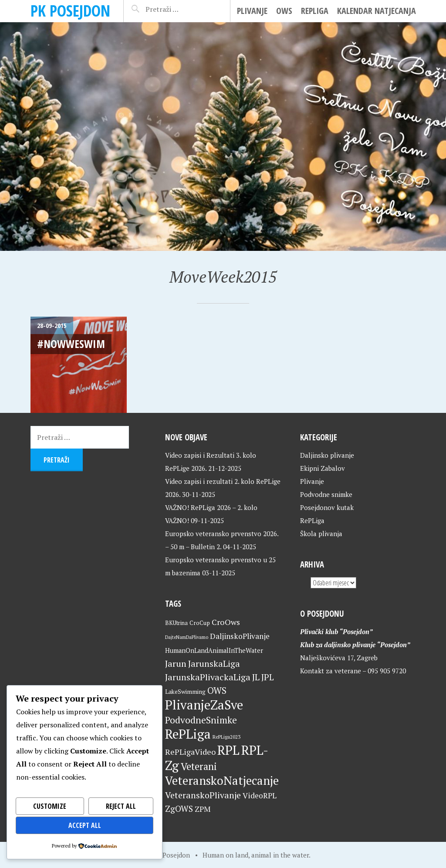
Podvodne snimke (326, 494)
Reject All (121, 806)
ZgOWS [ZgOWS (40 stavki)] (179, 809)
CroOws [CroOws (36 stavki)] (226, 622)
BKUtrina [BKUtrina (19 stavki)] (176, 623)
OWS (284, 11)
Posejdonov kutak (327, 507)
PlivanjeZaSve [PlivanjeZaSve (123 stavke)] (204, 705)
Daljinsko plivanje (327, 455)
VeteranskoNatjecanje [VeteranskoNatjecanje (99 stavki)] (222, 780)
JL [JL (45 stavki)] (256, 677)
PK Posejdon (70, 11)
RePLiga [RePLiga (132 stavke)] (188, 734)
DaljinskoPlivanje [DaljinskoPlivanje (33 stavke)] (240, 636)
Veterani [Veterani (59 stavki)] (199, 766)
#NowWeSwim (71, 344)
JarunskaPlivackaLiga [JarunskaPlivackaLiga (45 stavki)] (208, 677)
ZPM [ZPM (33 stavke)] (203, 809)
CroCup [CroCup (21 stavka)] (200, 623)
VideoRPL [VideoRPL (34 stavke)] (260, 795)
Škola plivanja (321, 534)
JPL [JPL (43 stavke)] (268, 677)
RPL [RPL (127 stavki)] (228, 750)
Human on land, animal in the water (256, 855)
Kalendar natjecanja (377, 11)
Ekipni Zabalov (323, 468)
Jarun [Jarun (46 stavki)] (176, 664)
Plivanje (252, 11)
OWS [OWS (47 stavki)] (217, 691)
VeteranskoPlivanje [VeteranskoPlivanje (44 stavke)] (203, 795)
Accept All (85, 825)
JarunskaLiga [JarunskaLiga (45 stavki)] (214, 664)
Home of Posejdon (163, 855)
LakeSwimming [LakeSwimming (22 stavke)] (185, 692)
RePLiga (315, 11)
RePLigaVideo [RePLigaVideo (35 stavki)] (190, 752)
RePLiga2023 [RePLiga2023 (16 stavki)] (226, 737)
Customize (50, 806)
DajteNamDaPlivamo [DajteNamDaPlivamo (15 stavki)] (187, 637)
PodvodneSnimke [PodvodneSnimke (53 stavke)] (201, 720)
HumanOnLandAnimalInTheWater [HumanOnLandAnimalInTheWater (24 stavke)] (214, 650)
